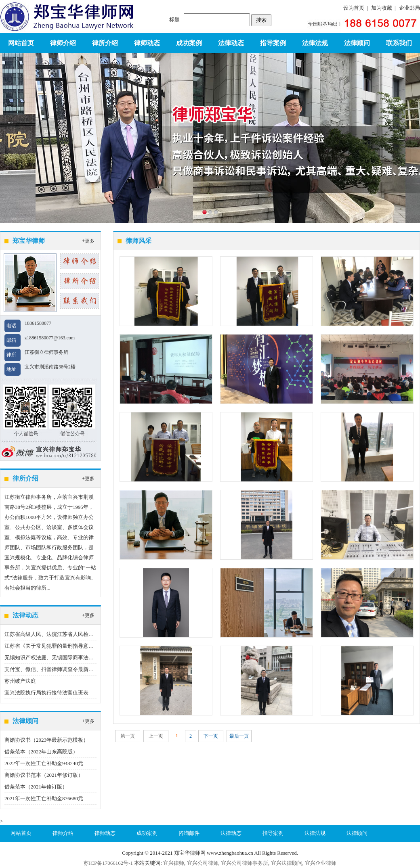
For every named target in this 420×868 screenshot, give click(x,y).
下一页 (211, 736)
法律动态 (231, 43)
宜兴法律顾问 (287, 863)
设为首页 (354, 8)
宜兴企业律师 (321, 863)
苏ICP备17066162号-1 (108, 863)
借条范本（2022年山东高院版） (41, 752)
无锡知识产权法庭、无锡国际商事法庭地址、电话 (62, 658)
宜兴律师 (174, 863)
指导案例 (273, 43)
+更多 (88, 241)
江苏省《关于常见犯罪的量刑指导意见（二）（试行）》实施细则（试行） (91, 646)
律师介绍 (63, 43)
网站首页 (21, 43)
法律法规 (315, 43)
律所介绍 (105, 43)
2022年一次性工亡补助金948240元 (44, 763)
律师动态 (147, 43)
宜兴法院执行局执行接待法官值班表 (46, 693)
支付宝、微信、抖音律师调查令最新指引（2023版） (65, 669)
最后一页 (239, 736)
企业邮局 (409, 8)
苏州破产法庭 (20, 681)
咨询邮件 (189, 833)
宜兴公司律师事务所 (245, 863)
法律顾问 (357, 43)
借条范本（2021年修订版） (36, 787)
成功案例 (189, 43)
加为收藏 (382, 8)
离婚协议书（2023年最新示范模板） (46, 740)
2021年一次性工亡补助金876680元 (44, 798)
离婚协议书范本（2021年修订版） (44, 775)
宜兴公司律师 (203, 863)
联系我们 (399, 43)
